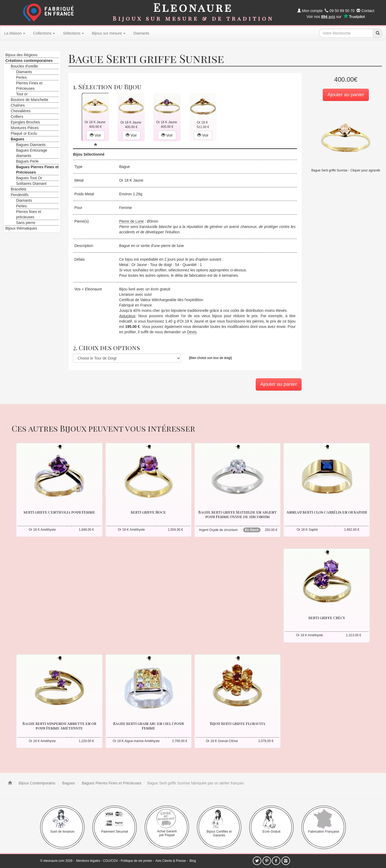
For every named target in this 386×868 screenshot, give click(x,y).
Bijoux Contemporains (37, 783)
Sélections (73, 33)
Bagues (68, 783)
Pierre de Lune (131, 221)
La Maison (15, 33)
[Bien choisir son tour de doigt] (210, 358)
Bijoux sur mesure (109, 33)
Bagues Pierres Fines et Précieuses (111, 783)
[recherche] (377, 33)
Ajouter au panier (346, 95)
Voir (95, 135)
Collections (44, 33)
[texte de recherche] (346, 33)
